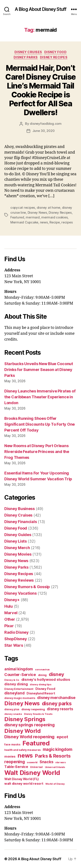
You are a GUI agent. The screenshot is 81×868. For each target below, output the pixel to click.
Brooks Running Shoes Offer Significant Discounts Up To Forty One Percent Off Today (40, 424)
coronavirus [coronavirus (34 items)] (42, 669)
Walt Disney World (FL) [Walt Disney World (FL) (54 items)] (22, 779)
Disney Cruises (28, 52)
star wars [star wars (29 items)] (61, 762)
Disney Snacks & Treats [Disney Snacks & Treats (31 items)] (38, 714)
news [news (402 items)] (25, 756)
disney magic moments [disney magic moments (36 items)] (20, 698)
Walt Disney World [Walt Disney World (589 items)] (32, 773)
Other (10, 619)
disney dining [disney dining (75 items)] (16, 684)
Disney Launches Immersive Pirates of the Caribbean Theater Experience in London (40, 397)
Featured (17, 217)
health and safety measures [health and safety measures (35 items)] (22, 750)
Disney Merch (17, 548)
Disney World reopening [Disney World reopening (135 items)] (29, 737)
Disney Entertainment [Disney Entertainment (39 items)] (19, 689)
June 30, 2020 (44, 131)
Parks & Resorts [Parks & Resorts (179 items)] (53, 756)
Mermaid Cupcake (24, 222)
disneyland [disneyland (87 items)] (14, 693)
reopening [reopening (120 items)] (15, 762)
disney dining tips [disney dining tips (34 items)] (40, 684)
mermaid (33, 217)
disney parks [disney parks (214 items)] (57, 704)
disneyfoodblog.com (46, 124)
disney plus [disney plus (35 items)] (12, 709)
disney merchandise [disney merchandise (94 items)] (56, 698)
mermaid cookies (54, 217)
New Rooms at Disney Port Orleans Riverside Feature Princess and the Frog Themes (37, 452)
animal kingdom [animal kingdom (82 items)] (19, 669)
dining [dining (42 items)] (42, 675)
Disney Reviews (19, 580)
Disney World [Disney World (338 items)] (23, 731)
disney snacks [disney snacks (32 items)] (13, 714)
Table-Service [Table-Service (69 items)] (16, 767)
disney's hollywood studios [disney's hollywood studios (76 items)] (46, 679)
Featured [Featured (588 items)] (36, 743)
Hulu (9, 606)
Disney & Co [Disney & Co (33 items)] (12, 680)
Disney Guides (18, 535)
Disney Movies (18, 554)
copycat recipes (23, 208)
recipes (67, 222)
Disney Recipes (54, 57)
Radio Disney (17, 632)
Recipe (55, 222)
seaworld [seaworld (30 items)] (32, 762)
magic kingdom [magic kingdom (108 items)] (58, 749)
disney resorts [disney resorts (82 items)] (60, 709)
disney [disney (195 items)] (56, 674)
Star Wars (14, 645)
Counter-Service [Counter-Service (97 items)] (20, 675)
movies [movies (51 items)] (10, 756)
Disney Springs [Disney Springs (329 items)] (25, 719)
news (44, 222)
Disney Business (20, 509)
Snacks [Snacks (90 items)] (46, 762)
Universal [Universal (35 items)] (36, 767)
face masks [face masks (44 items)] (12, 744)
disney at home (48, 208)
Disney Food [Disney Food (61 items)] (45, 689)
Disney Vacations (21, 593)
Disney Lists (16, 541)
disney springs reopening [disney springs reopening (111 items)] (29, 725)
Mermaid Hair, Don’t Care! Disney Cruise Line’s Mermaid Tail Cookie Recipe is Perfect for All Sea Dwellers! (40, 90)
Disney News (37, 212)
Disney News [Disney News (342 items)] (22, 703)
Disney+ (12, 600)
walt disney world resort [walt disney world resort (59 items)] (24, 783)
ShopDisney (16, 639)
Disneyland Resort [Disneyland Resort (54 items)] (41, 693)
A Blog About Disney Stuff (40, 9)
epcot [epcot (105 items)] (62, 737)
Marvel (11, 613)
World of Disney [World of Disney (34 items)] (55, 784)
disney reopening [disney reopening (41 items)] (33, 709)
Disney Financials (21, 522)
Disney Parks (26, 57)
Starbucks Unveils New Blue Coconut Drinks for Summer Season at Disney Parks (39, 370)
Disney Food (56, 52)
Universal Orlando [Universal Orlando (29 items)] (55, 767)
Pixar (9, 626)
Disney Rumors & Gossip (27, 587)
